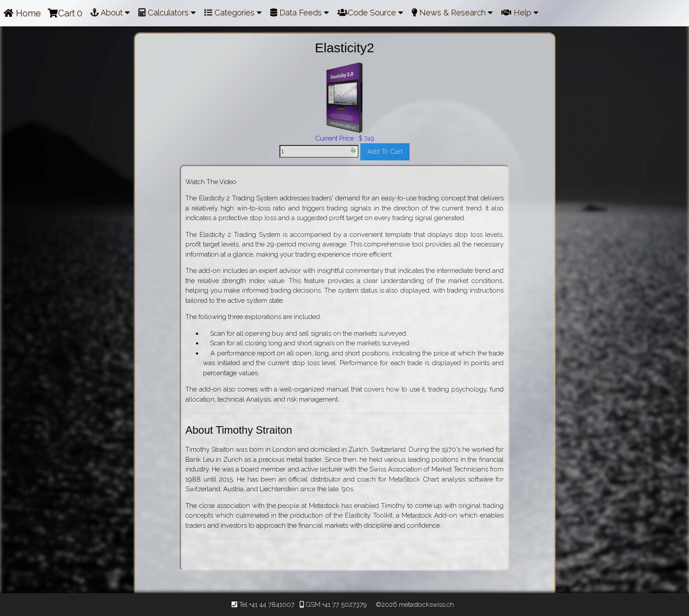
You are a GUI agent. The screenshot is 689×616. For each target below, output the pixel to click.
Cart (65, 13)
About (110, 13)
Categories (233, 13)
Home (22, 13)
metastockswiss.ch (426, 605)
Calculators (167, 13)
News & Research (452, 13)
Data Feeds (299, 13)
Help (520, 13)
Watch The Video (211, 182)
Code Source (370, 13)
